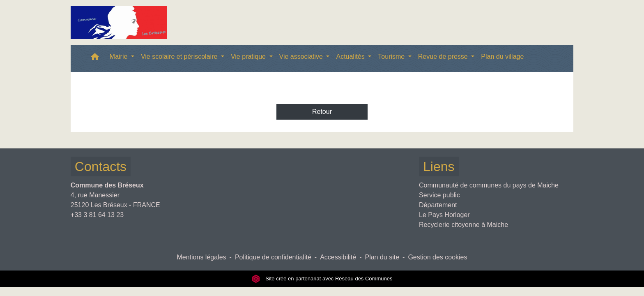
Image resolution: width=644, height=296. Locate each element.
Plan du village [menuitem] (502, 57)
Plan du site (382, 257)
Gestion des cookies (437, 257)
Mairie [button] (120, 57)
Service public (439, 195)
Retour (322, 112)
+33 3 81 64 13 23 (97, 215)
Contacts (101, 166)
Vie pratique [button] (249, 57)
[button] (95, 59)
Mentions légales (201, 257)
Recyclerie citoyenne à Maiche (463, 225)
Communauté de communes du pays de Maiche (489, 185)
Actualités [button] (351, 57)
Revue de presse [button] (444, 57)
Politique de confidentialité (273, 257)
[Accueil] (119, 23)
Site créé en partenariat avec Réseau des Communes (322, 279)
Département (438, 205)
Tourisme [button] (392, 57)
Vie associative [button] (302, 57)
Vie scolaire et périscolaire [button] (180, 57)
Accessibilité (338, 257)
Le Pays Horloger (444, 215)
